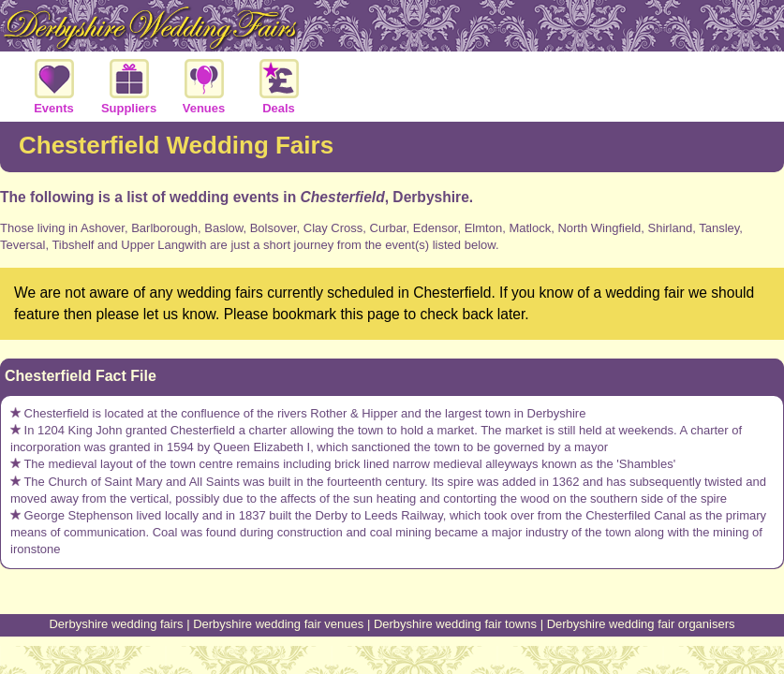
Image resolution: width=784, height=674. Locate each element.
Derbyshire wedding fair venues (278, 624)
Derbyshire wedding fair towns (455, 624)
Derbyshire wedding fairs (116, 624)
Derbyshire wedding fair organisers (641, 624)
